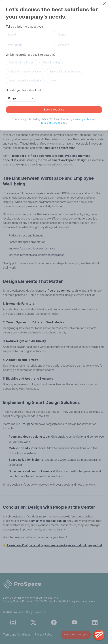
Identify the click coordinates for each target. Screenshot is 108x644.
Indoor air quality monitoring (25, 81)
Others (54, 81)
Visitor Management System (25, 72)
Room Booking (51, 63)
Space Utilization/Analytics (65, 72)
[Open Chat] (99, 635)
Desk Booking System (22, 63)
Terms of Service (51, 123)
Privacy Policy (83, 119)
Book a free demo (54, 110)
